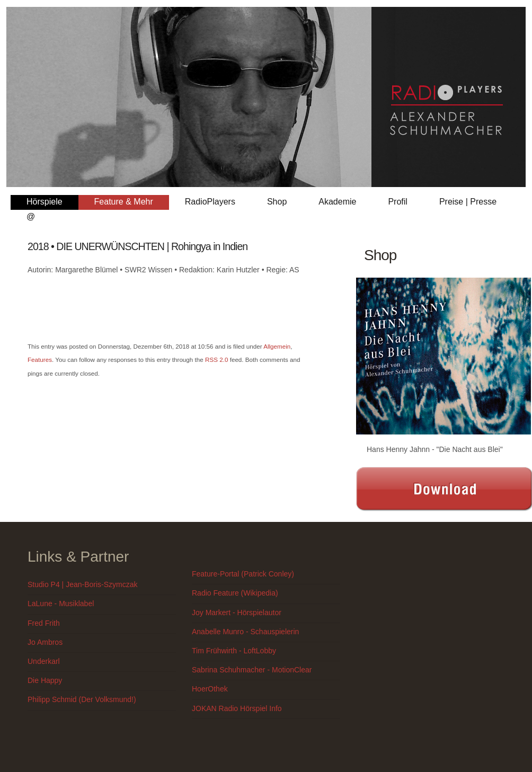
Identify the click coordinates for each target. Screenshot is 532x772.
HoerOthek (210, 689)
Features (40, 360)
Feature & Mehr (124, 202)
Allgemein (277, 346)
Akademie (337, 202)
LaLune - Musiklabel (61, 604)
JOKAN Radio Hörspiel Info (237, 708)
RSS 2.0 (216, 360)
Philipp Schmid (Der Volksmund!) (82, 699)
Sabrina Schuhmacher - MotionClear (252, 670)
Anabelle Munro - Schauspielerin (245, 632)
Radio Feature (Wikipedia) (235, 593)
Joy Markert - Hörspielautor (237, 613)
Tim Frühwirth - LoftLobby (234, 651)
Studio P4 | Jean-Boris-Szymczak (83, 584)
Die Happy (45, 680)
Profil (397, 202)
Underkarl (44, 661)
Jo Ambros (45, 642)
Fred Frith (44, 623)
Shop (277, 202)
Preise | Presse (468, 202)
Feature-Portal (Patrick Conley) (243, 574)
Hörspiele (45, 202)
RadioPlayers (210, 202)
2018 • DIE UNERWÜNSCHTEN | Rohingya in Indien (138, 246)
